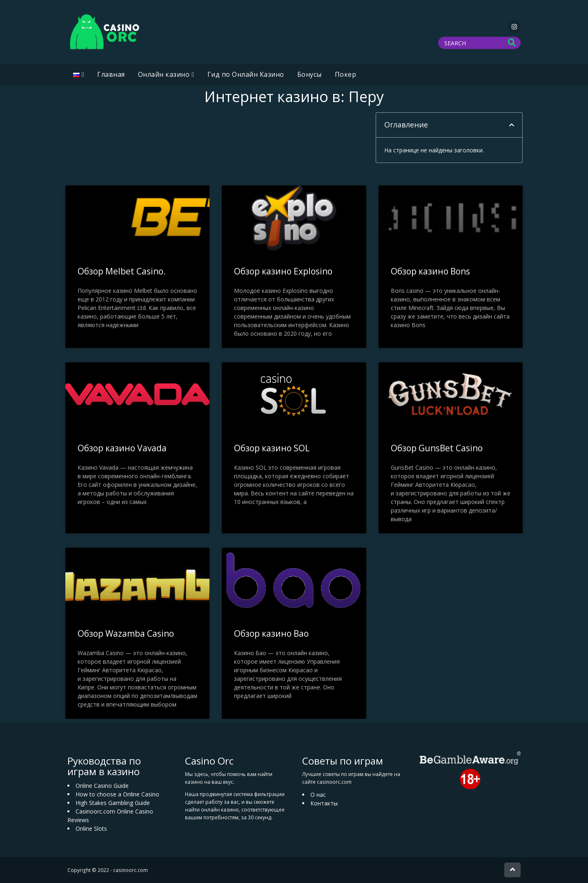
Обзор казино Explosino (283, 271)
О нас (318, 795)
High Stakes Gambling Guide (113, 803)
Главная (111, 74)
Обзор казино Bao (271, 633)
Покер (346, 74)
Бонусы (310, 74)
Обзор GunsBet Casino (437, 448)
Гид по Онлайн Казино (246, 74)
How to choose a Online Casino (117, 794)
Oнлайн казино (164, 74)
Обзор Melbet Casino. (122, 271)
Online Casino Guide (102, 786)
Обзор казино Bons (430, 271)
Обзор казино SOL (272, 448)
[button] (512, 125)
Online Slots (91, 828)
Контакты (324, 803)
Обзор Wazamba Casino (126, 633)
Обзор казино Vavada (122, 448)
